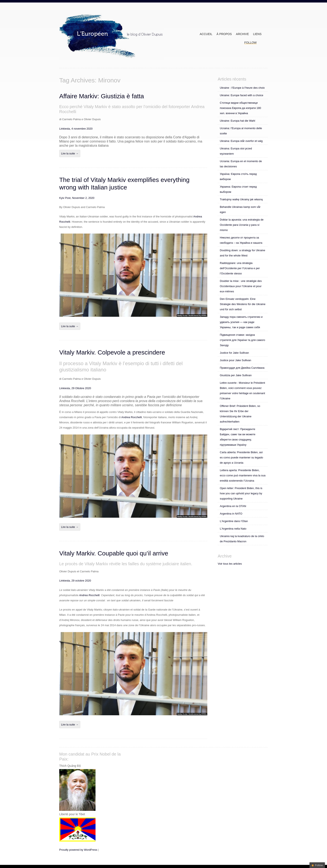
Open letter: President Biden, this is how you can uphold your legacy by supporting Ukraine (241, 493)
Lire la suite (70, 153)
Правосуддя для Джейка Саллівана (242, 368)
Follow (250, 43)
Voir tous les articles (230, 564)
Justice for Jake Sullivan (234, 353)
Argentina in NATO (231, 514)
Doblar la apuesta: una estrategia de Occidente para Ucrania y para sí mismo (242, 225)
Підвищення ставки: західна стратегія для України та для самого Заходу (242, 340)
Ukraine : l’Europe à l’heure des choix (242, 88)
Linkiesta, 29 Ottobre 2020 (75, 388)
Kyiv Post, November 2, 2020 (77, 198)
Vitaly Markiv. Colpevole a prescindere (112, 352)
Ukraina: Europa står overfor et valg (241, 141)
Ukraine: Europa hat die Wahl (237, 121)
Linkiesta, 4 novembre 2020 (76, 129)
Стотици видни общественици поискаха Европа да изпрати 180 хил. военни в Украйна (240, 108)
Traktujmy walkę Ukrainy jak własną (241, 199)
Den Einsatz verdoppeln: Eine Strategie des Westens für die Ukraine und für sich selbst (243, 304)
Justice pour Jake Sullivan (235, 360)
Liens (257, 34)
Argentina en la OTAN (233, 506)
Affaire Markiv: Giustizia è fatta (102, 96)
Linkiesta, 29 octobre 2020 (75, 581)
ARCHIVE (242, 34)
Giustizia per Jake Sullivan (236, 375)
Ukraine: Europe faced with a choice (241, 95)
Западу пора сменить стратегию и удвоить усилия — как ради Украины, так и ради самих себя (241, 322)
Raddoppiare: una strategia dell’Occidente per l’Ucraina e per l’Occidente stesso (240, 268)
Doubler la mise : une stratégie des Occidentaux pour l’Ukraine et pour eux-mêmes (241, 286)
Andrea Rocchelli (132, 417)
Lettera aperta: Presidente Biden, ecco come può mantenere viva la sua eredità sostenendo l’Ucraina (243, 475)
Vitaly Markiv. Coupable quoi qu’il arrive (114, 553)
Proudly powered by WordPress (78, 850)
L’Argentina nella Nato (233, 529)
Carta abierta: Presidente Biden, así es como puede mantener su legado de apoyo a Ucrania (241, 457)
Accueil (206, 34)
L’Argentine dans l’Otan (234, 521)
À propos (224, 34)
